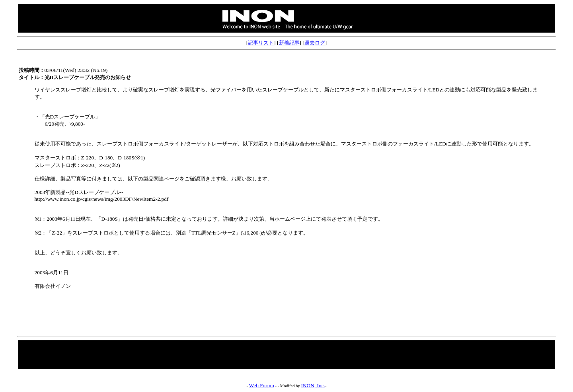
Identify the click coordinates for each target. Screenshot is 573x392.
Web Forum (262, 385)
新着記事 (289, 43)
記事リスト (261, 43)
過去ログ (315, 43)
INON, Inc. (313, 385)
